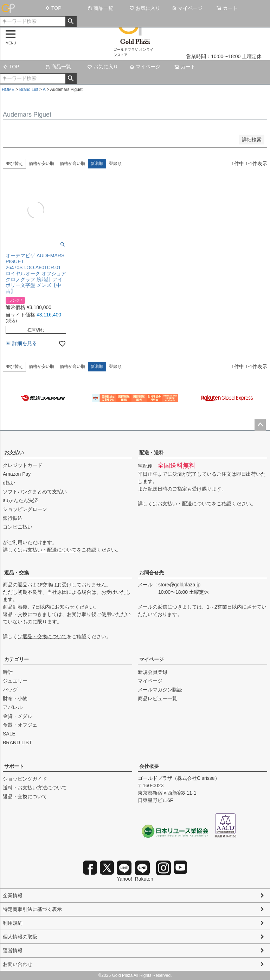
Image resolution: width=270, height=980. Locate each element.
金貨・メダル (18, 716)
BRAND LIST (17, 742)
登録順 (115, 164)
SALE (9, 734)
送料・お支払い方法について (35, 788)
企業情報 (13, 895)
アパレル (13, 707)
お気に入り (145, 8)
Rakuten (144, 871)
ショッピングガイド (25, 779)
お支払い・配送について (50, 550)
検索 (71, 21)
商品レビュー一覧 (157, 698)
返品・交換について (45, 636)
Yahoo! (124, 871)
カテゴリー (17, 659)
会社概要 (149, 766)
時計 (8, 672)
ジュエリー (15, 681)
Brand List (29, 90)
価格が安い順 (41, 164)
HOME (8, 90)
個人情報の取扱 (20, 937)
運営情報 (13, 950)
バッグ (10, 690)
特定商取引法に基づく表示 (32, 909)
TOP (53, 8)
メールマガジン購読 (160, 690)
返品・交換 (17, 573)
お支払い (14, 452)
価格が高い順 (72, 164)
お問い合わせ (18, 964)
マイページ (187, 8)
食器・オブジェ (20, 725)
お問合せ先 (152, 573)
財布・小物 (15, 698)
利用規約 (13, 923)
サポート (14, 766)
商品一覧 (100, 8)
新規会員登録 (153, 672)
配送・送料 (152, 452)
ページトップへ (260, 425)
